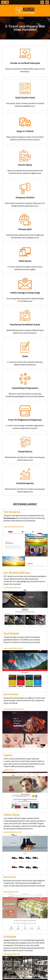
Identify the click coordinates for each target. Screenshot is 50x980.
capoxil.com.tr (9, 770)
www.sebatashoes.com (13, 832)
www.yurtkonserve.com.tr (14, 527)
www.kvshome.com (11, 892)
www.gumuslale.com (12, 954)
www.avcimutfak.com (12, 587)
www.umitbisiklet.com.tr (13, 648)
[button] (42, 2)
